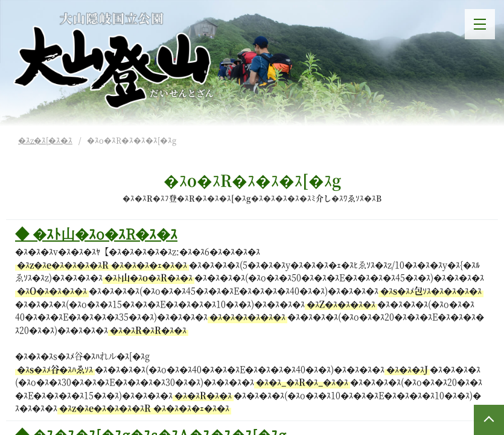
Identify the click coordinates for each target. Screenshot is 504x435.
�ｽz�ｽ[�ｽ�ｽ (45, 140)
